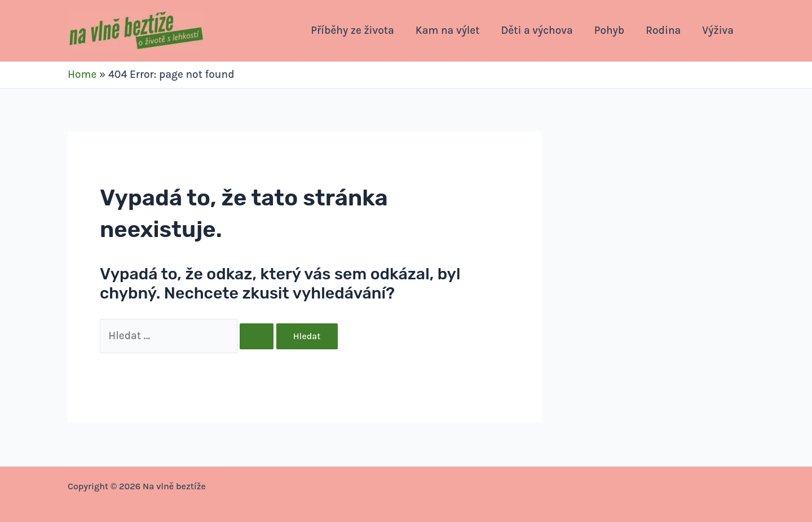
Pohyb (610, 30)
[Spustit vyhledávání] (257, 336)
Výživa (718, 30)
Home (82, 74)
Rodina (663, 30)
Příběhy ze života (352, 30)
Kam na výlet (448, 30)
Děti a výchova (537, 30)
